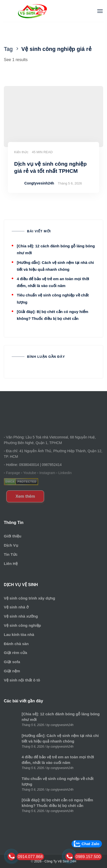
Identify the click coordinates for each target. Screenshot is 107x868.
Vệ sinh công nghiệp (22, 625)
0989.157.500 (88, 857)
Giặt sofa (12, 662)
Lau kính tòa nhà (19, 635)
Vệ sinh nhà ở (16, 607)
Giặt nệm (12, 671)
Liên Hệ (11, 564)
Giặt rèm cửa (15, 653)
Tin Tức (11, 554)
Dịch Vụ (11, 545)
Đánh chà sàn (16, 644)
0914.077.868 (30, 857)
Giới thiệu (13, 536)
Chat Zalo (90, 844)
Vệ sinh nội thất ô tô (22, 680)
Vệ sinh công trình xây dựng (29, 598)
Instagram (47, 473)
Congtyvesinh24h (39, 183)
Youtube (30, 473)
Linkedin (65, 473)
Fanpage (13, 473)
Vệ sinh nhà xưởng (21, 616)
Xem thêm (25, 496)
